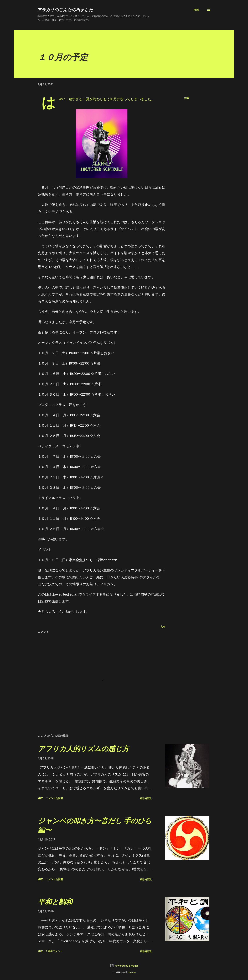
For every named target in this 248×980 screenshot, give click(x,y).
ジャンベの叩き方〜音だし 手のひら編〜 (95, 825)
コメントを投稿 (54, 798)
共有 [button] (187, 98)
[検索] (197, 10)
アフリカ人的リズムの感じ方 (83, 748)
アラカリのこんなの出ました (65, 10)
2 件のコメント (54, 951)
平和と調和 (55, 902)
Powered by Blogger (124, 966)
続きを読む (146, 798)
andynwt (132, 972)
